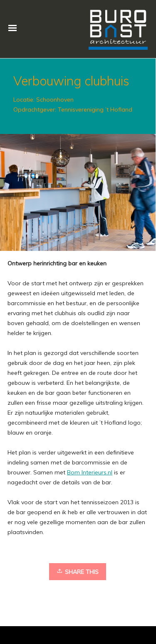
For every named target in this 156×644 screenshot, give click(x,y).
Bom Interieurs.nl (90, 472)
